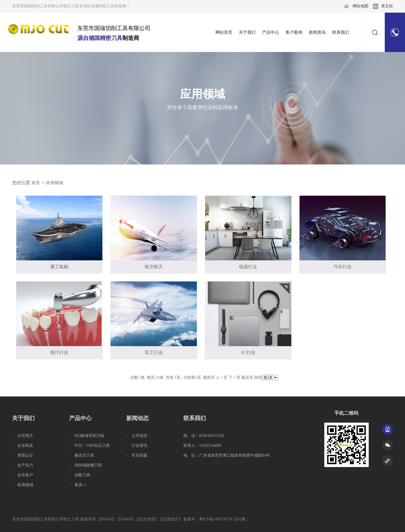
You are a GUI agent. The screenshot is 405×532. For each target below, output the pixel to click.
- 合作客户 (23, 475)
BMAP (106, 519)
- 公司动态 (137, 436)
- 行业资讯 (137, 446)
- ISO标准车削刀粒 (87, 436)
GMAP (125, 519)
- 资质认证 (23, 455)
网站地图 (361, 6)
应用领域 (55, 183)
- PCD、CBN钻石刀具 (90, 446)
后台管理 (147, 519)
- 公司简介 (23, 436)
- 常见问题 (137, 455)
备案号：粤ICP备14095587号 (208, 519)
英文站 (387, 6)
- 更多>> (78, 485)
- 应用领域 (23, 485)
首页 (36, 183)
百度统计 (170, 519)
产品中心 (80, 418)
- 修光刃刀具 (82, 455)
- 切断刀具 (80, 475)
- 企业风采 (23, 446)
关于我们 (23, 418)
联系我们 (195, 418)
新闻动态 (138, 418)
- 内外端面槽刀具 (86, 465)
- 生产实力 (23, 465)
